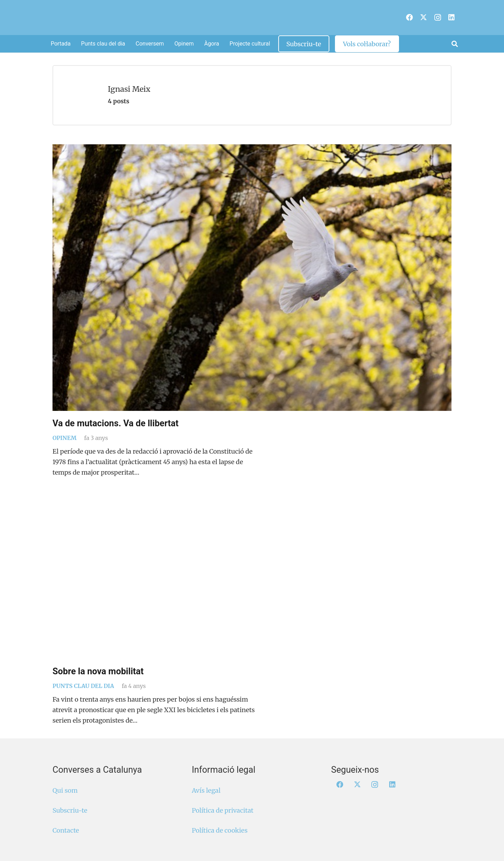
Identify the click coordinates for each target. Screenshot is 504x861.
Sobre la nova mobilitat (98, 671)
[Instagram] (437, 18)
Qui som (65, 790)
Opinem (65, 438)
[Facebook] (409, 18)
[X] (423, 18)
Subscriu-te (70, 810)
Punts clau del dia (83, 686)
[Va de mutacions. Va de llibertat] (252, 278)
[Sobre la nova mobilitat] (252, 584)
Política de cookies (220, 830)
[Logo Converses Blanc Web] (241, 18)
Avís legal (206, 790)
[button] (455, 44)
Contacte (66, 830)
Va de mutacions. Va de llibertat (115, 423)
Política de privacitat (223, 810)
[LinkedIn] (451, 18)
